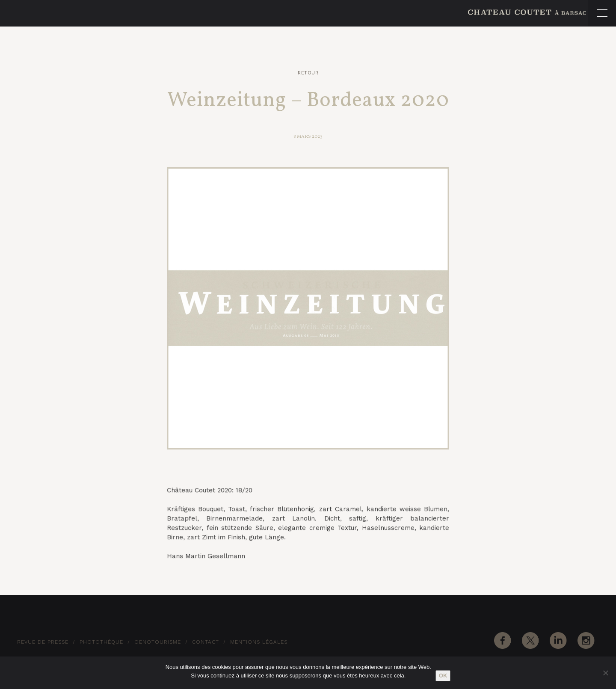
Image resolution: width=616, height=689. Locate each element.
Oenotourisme (158, 642)
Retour (308, 73)
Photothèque (101, 642)
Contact (206, 642)
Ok (443, 676)
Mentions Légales (259, 642)
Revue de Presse (43, 642)
